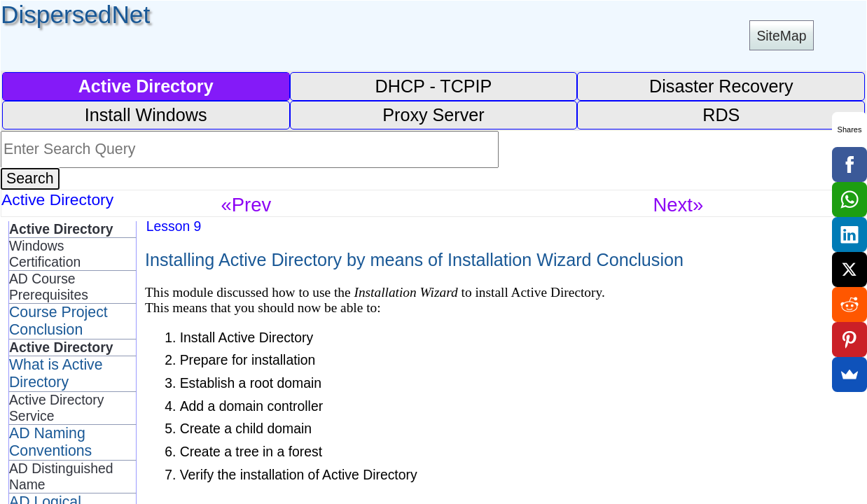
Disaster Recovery (721, 86)
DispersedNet (75, 14)
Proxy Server (433, 115)
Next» (679, 205)
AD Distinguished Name (61, 476)
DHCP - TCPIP (434, 86)
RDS (721, 115)
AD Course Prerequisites (49, 287)
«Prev (247, 205)
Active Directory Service (57, 408)
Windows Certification (45, 254)
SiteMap (781, 36)
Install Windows (146, 115)
